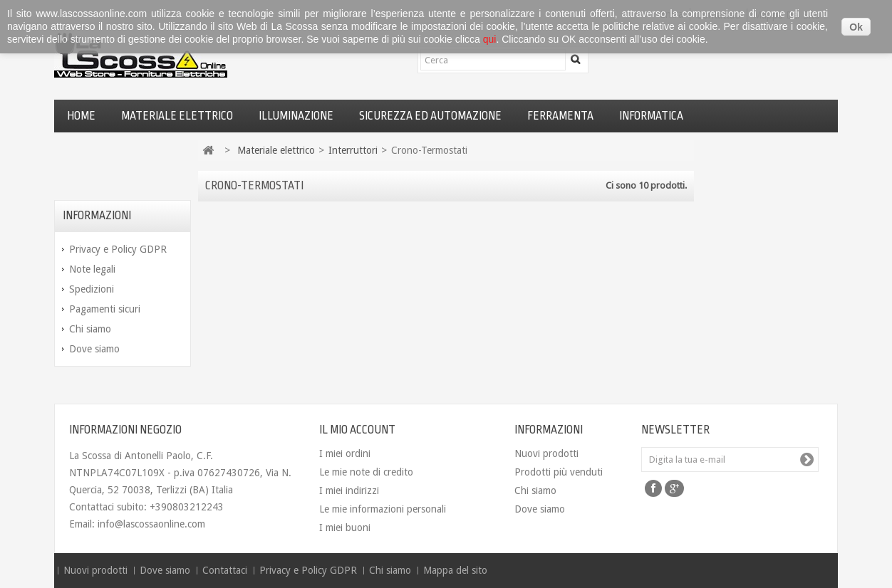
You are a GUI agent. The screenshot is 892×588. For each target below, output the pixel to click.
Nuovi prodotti (546, 453)
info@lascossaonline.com (151, 524)
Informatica (651, 116)
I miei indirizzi (349, 490)
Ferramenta (560, 116)
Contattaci (226, 570)
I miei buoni (345, 527)
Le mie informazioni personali (383, 509)
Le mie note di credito (366, 472)
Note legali (92, 269)
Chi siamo (90, 329)
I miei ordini (345, 453)
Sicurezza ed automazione (430, 116)
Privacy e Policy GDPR (118, 249)
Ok (856, 27)
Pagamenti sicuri (105, 309)
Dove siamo (94, 349)
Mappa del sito (455, 570)
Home (81, 116)
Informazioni (97, 216)
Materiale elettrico (177, 116)
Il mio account (357, 430)
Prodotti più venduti (559, 472)
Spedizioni (92, 289)
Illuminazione (296, 116)
